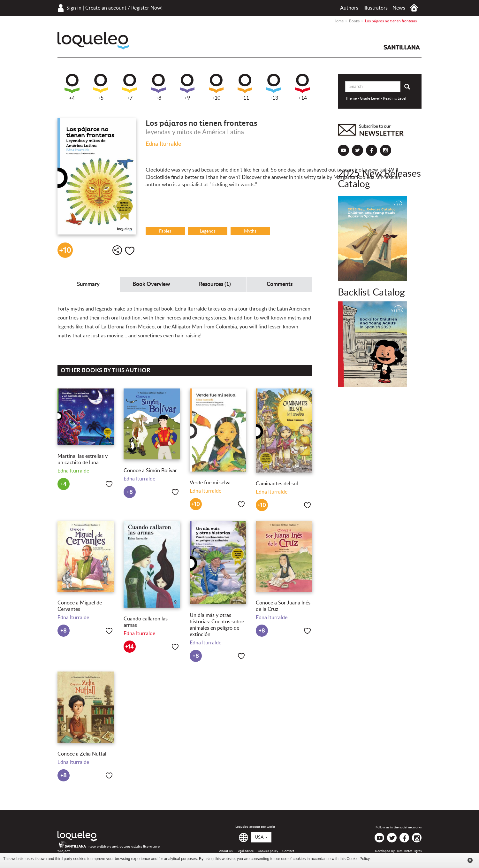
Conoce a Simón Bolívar (150, 471)
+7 (130, 87)
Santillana (402, 47)
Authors (349, 8)
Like (130, 251)
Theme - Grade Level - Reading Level (376, 98)
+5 (101, 87)
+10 (216, 87)
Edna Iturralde (163, 144)
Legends (208, 231)
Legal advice (245, 851)
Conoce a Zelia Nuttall (83, 754)
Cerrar (470, 860)
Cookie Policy (358, 859)
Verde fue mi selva (210, 483)
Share (117, 250)
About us (226, 851)
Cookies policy (268, 851)
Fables (165, 231)
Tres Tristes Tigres (409, 851)
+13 (274, 87)
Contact (288, 851)
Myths (250, 231)
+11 (245, 87)
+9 (187, 87)
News (399, 8)
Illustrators (376, 8)
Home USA (414, 8)
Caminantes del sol (277, 484)
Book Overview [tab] (151, 284)
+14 (302, 87)
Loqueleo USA (93, 41)
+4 (72, 87)
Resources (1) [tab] (215, 284)
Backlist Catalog (371, 293)
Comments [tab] (280, 284)
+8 (158, 87)
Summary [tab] (88, 284)
